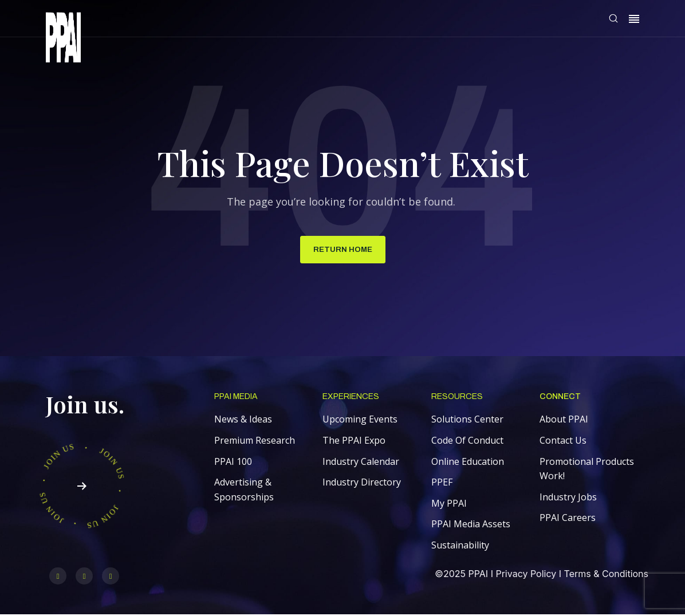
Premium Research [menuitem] (255, 442)
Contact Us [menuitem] (563, 442)
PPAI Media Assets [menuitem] (471, 526)
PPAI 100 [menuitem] (233, 463)
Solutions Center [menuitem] (467, 421)
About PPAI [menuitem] (564, 421)
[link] (63, 39)
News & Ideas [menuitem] (243, 421)
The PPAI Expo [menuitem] (354, 442)
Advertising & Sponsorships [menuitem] (244, 491)
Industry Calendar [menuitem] (361, 463)
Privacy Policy (526, 575)
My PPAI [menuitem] (449, 504)
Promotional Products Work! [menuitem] (587, 470)
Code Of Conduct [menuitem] (467, 442)
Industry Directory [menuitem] (362, 484)
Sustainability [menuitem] (460, 547)
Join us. (85, 406)
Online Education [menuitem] (468, 463)
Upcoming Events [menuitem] (360, 421)
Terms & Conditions (606, 575)
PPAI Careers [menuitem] (568, 519)
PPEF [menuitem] (442, 484)
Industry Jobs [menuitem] (568, 498)
